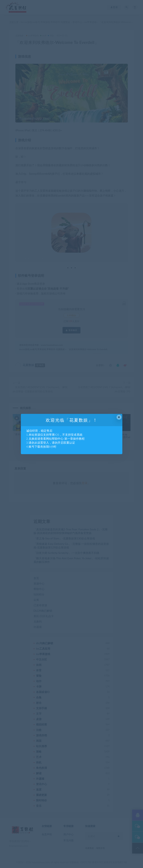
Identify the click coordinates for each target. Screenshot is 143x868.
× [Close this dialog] (119, 417)
